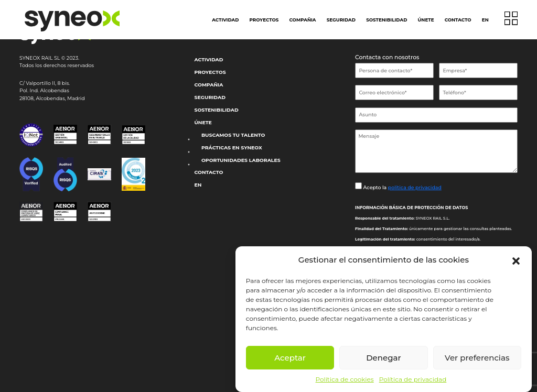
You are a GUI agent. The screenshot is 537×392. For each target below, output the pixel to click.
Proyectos (264, 20)
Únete (426, 20)
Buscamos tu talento (233, 135)
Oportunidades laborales (241, 160)
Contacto (458, 20)
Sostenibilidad (386, 20)
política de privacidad (415, 187)
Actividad (225, 20)
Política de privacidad (413, 379)
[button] (516, 260)
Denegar (383, 358)
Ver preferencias (477, 358)
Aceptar (290, 358)
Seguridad (341, 20)
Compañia (303, 20)
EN (485, 20)
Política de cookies (345, 379)
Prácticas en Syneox (232, 148)
